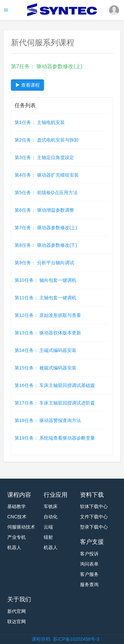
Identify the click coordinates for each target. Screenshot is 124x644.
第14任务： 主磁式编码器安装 (45, 350)
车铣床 (51, 506)
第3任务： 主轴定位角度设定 (44, 157)
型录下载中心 (94, 527)
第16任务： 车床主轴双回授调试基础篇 (55, 385)
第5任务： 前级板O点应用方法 (46, 193)
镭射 (48, 537)
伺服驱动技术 (21, 527)
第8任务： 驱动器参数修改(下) (46, 245)
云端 (48, 527)
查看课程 (27, 85)
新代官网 (17, 611)
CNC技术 (17, 517)
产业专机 (17, 537)
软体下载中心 (94, 506)
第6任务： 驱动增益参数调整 (44, 210)
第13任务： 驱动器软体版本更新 (48, 333)
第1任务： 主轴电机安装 (40, 122)
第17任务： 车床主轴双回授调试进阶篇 (55, 403)
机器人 (14, 547)
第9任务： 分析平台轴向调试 (44, 263)
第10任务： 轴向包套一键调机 (45, 280)
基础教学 (17, 506)
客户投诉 (89, 554)
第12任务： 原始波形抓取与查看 (48, 315)
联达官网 (17, 622)
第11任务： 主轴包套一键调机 (45, 298)
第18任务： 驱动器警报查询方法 (48, 420)
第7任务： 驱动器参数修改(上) (46, 228)
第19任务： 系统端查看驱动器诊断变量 (55, 438)
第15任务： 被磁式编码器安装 (45, 368)
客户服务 (89, 574)
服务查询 (89, 584)
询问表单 (89, 564)
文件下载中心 (94, 517)
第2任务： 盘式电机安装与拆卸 (47, 140)
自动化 (51, 517)
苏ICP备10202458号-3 (76, 639)
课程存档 (41, 639)
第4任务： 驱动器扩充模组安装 (47, 175)
